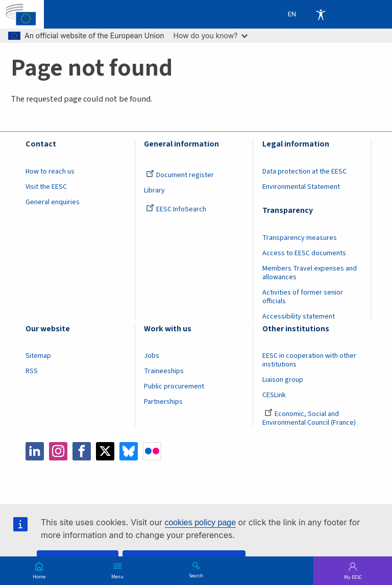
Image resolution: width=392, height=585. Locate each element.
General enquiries (53, 202)
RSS (32, 371)
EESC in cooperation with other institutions (309, 360)
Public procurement (174, 386)
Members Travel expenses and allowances (310, 273)
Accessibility (321, 14)
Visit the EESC (46, 187)
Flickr (152, 451)
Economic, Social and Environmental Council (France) (310, 418)
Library (154, 190)
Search (196, 575)
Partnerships (163, 402)
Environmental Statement (301, 187)
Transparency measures (300, 238)
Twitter (105, 451)
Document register (180, 175)
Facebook (82, 451)
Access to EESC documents (304, 253)
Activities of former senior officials (303, 297)
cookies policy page (200, 522)
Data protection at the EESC (304, 172)
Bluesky (129, 451)
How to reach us (50, 172)
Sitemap (38, 356)
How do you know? (211, 35)
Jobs (152, 356)
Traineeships (164, 371)
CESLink (274, 395)
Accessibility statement (299, 316)
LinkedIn (35, 451)
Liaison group (283, 380)
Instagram (58, 451)
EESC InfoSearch (176, 209)
